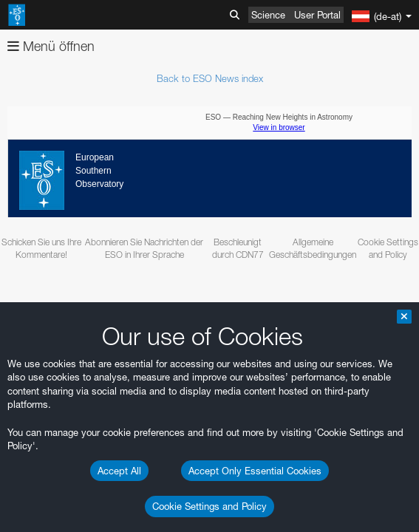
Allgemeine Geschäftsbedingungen (313, 248)
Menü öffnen (51, 46)
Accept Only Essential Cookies (255, 471)
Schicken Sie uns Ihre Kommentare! (41, 248)
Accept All (119, 471)
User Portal (317, 15)
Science (268, 15)
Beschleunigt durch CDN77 (238, 248)
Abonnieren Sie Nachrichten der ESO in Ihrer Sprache (144, 248)
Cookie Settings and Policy (209, 506)
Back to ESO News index (210, 78)
